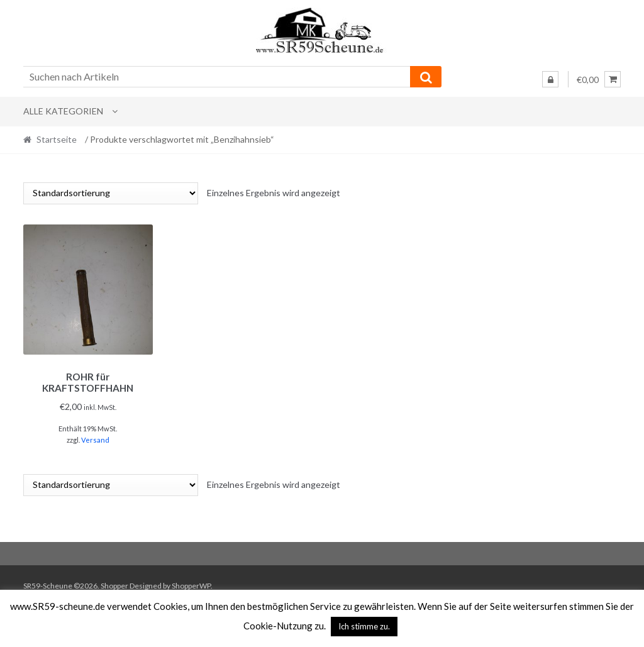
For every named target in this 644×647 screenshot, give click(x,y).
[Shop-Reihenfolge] (111, 193)
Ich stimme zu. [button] (364, 626)
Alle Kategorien (63, 111)
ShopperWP (191, 584)
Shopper (114, 584)
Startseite (57, 139)
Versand (95, 438)
